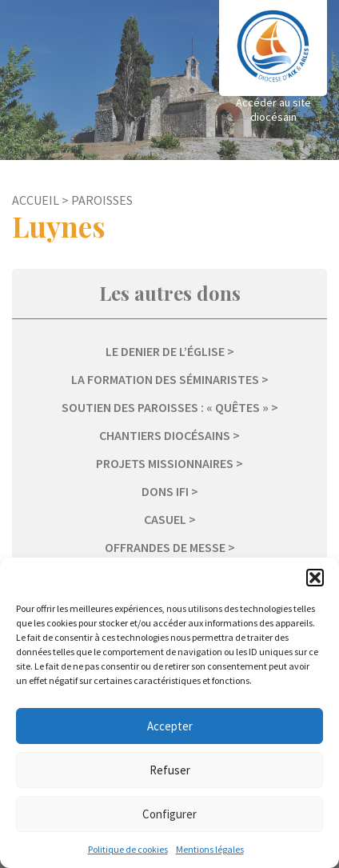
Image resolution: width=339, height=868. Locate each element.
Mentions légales (210, 849)
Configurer (169, 814)
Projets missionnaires (165, 463)
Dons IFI (165, 491)
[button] (315, 578)
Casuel (165, 519)
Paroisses (102, 200)
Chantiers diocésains (165, 435)
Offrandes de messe (165, 547)
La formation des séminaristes (165, 379)
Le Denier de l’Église (165, 351)
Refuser (170, 770)
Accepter (170, 726)
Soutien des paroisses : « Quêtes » (165, 407)
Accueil (36, 200)
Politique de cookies (128, 849)
